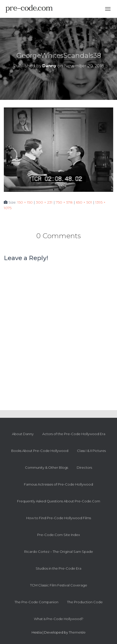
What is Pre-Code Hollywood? (59, 619)
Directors (84, 467)
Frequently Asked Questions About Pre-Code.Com (59, 501)
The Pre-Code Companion (36, 602)
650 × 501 (84, 202)
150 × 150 (25, 202)
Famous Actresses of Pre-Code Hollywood (58, 484)
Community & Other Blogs (47, 467)
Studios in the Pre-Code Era (58, 568)
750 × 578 (64, 202)
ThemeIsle (77, 632)
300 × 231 (44, 202)
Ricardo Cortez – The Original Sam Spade (59, 552)
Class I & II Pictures (91, 451)
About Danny (23, 434)
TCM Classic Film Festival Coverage (59, 585)
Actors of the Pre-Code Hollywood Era (74, 434)
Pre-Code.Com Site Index (59, 535)
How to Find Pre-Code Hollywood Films (59, 518)
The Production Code (85, 602)
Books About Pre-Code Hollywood (40, 451)
